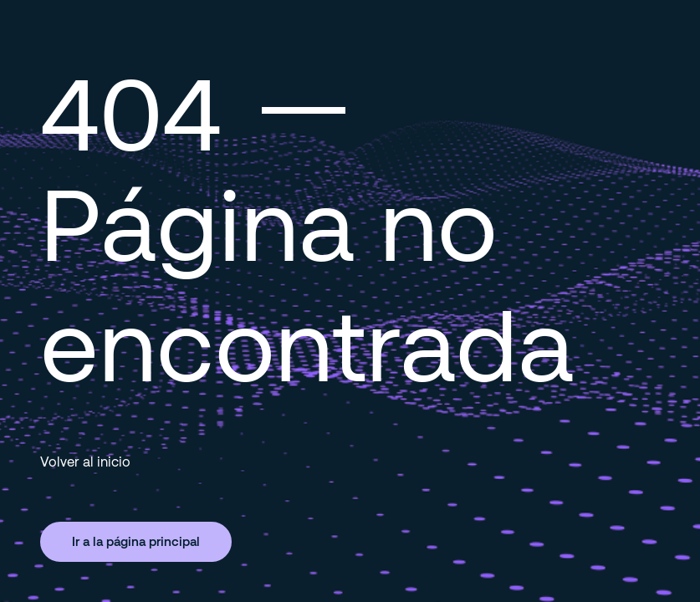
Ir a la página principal (136, 541)
